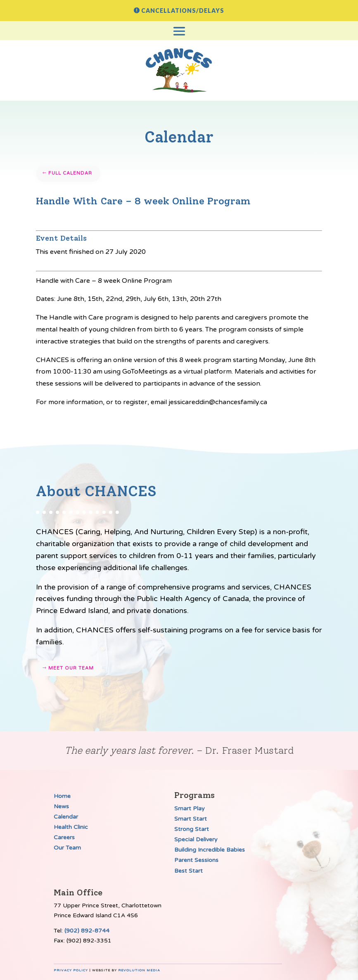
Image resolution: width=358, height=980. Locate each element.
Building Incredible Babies (210, 850)
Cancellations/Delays (183, 11)
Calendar (66, 817)
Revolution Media (139, 970)
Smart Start (191, 819)
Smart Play (190, 808)
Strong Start (192, 829)
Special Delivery (196, 839)
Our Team (67, 848)
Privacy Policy (71, 970)
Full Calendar (70, 173)
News (61, 806)
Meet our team (71, 668)
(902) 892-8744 (87, 931)
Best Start (188, 871)
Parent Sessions (196, 860)
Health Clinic (71, 827)
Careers (64, 837)
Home (62, 796)
